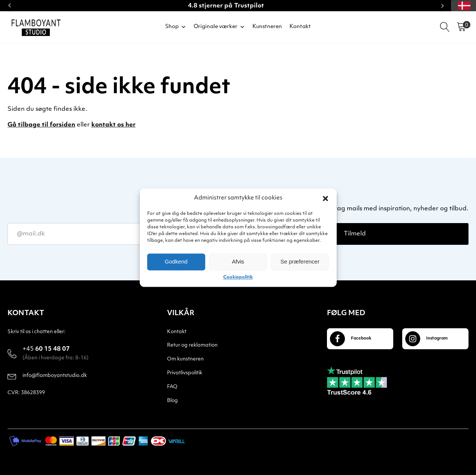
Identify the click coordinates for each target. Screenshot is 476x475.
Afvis (238, 261)
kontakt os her (113, 125)
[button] (325, 198)
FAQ (172, 387)
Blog (172, 401)
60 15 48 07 (46, 350)
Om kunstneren (185, 359)
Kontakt (300, 27)
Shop (176, 27)
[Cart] (461, 27)
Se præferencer (300, 261)
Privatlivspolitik (185, 373)
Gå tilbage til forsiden (41, 125)
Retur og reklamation (192, 345)
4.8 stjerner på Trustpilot (226, 6)
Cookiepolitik (238, 277)
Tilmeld (355, 234)
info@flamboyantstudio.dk (55, 376)
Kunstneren (267, 27)
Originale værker (219, 27)
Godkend (176, 261)
